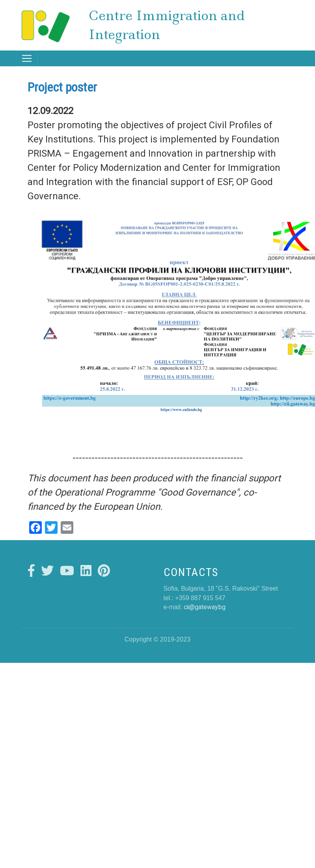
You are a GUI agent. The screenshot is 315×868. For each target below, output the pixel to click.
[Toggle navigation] (27, 58)
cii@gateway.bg (205, 607)
